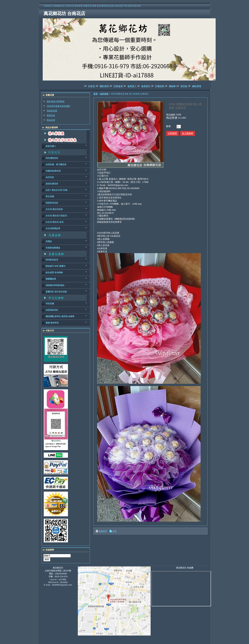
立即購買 (172, 133)
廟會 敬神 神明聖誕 (56, 101)
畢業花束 (51, 115)
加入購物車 (188, 133)
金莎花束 (104, 94)
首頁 (95, 94)
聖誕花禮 (51, 120)
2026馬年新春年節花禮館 (58, 106)
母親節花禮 (52, 111)
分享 (114, 531)
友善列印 (103, 531)
